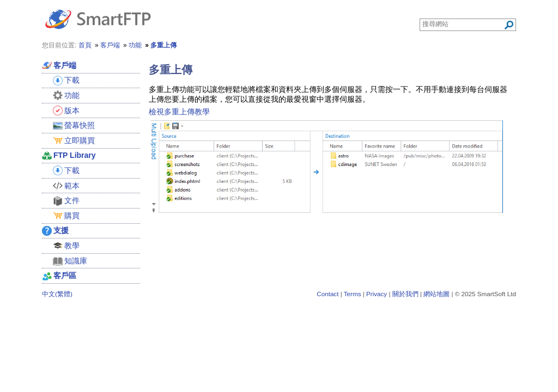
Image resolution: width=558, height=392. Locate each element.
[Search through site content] (463, 24)
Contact (327, 294)
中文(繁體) (57, 294)
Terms (353, 294)
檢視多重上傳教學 (179, 112)
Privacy (377, 294)
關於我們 (405, 294)
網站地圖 (436, 294)
